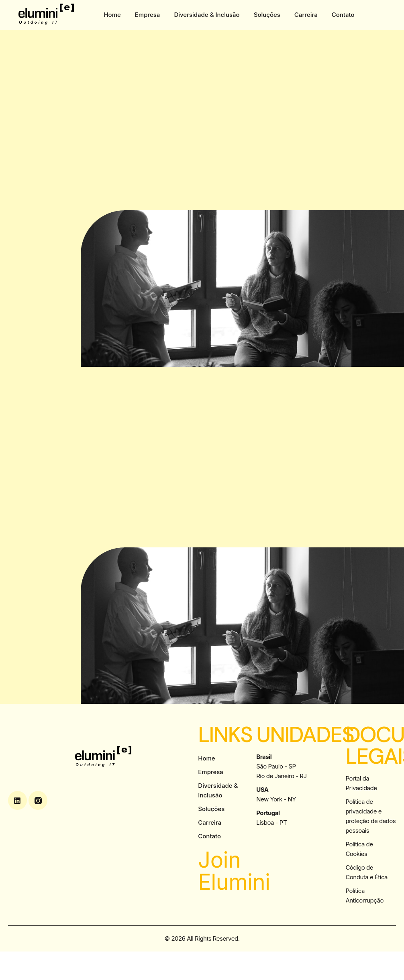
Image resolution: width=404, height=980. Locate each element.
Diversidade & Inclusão (207, 15)
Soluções (267, 15)
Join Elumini (234, 871)
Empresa (148, 15)
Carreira (306, 15)
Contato (343, 15)
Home (112, 15)
